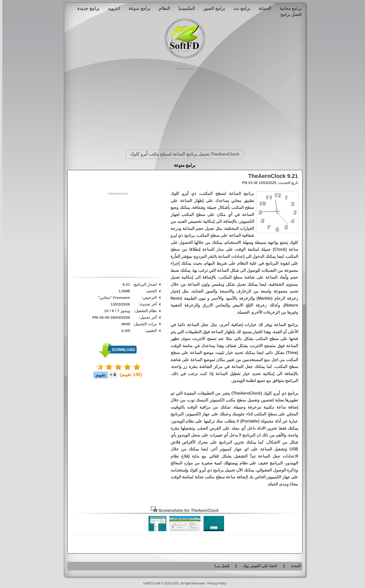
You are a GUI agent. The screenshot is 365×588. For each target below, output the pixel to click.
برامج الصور (212, 8)
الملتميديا (184, 8)
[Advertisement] (183, 107)
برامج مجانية (288, 8)
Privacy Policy (215, 583)
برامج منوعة (137, 8)
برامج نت (240, 8)
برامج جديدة (86, 8)
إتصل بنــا (220, 566)
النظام (162, 8)
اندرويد (112, 8)
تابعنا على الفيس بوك (258, 566)
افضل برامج (289, 14)
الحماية (263, 8)
